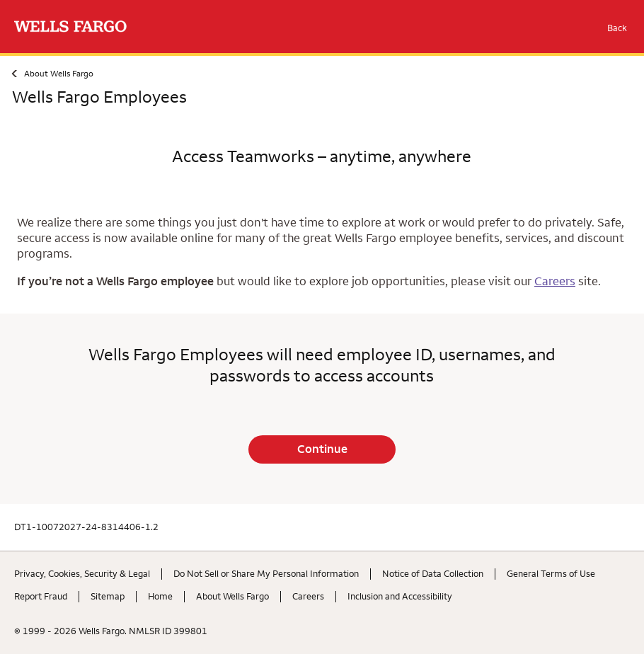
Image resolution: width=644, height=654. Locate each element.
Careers (555, 281)
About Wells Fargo (59, 73)
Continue (322, 449)
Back (617, 28)
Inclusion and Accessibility (400, 596)
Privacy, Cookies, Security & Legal (82, 573)
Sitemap (108, 596)
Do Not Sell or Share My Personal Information (266, 573)
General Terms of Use (551, 573)
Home (160, 596)
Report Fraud (41, 596)
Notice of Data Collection (433, 573)
